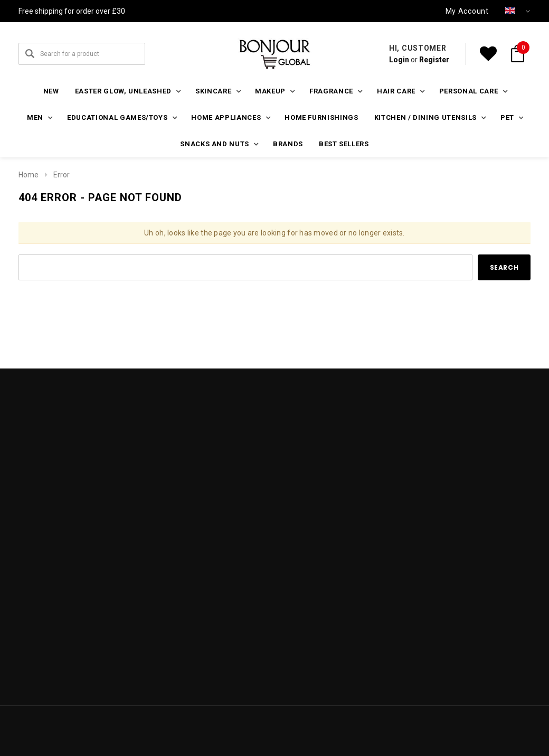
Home (29, 175)
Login (399, 60)
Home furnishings (321, 117)
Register (434, 60)
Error (61, 175)
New (51, 91)
